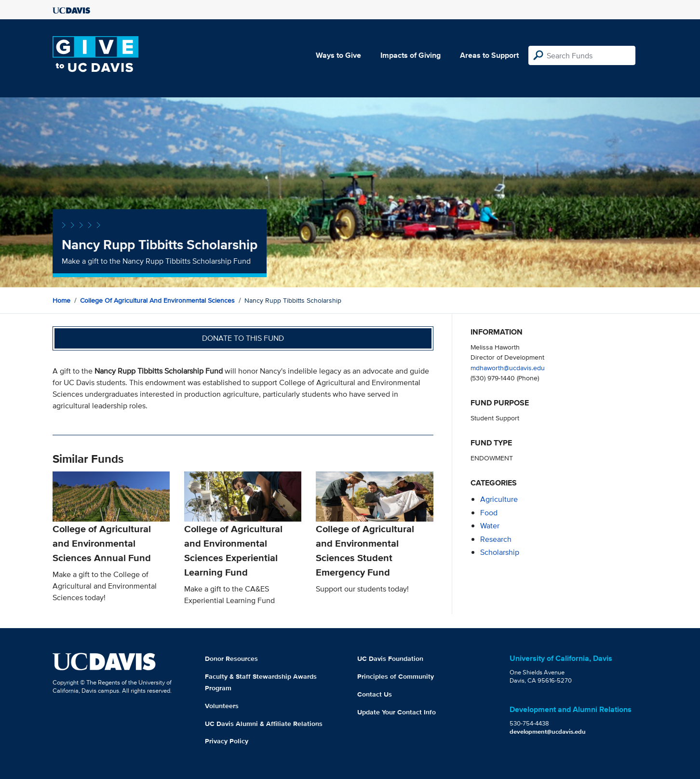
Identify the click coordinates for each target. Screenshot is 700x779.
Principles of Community (396, 676)
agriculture (499, 499)
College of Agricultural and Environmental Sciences (157, 300)
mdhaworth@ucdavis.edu (508, 368)
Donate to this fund (243, 338)
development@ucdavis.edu (548, 732)
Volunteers (222, 706)
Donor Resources (231, 658)
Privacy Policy (227, 741)
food (489, 513)
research (496, 539)
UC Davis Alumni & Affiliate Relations (264, 724)
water (490, 526)
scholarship (500, 552)
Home (61, 300)
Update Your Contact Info (397, 712)
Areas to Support (489, 55)
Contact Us (375, 694)
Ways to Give (338, 55)
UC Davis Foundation (390, 658)
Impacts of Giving (411, 55)
